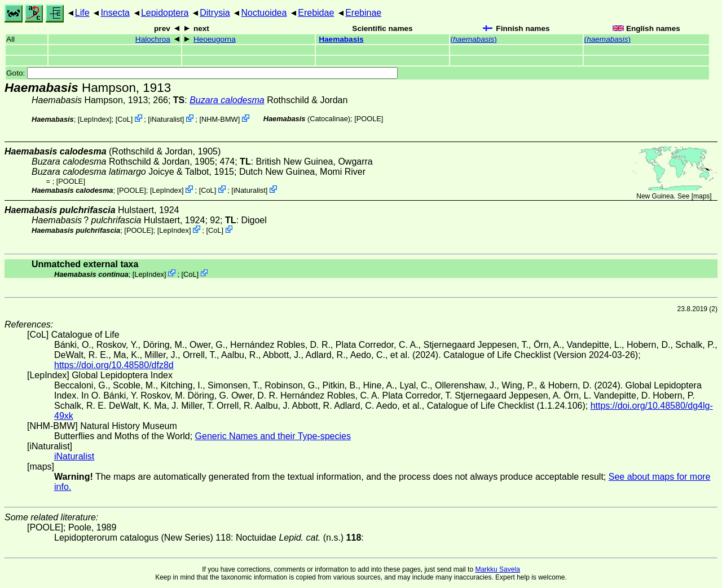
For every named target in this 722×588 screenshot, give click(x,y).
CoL (124, 119)
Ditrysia (215, 13)
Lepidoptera (165, 13)
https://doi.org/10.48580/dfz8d (114, 365)
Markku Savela (497, 569)
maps (701, 196)
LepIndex (94, 119)
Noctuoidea (264, 13)
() (474, 39)
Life (82, 13)
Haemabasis (341, 39)
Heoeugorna (215, 39)
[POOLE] (369, 119)
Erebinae (363, 13)
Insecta (115, 13)
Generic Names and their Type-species (273, 436)
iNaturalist (166, 119)
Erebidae (316, 13)
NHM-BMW (220, 119)
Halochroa (153, 39)
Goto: (202, 73)
